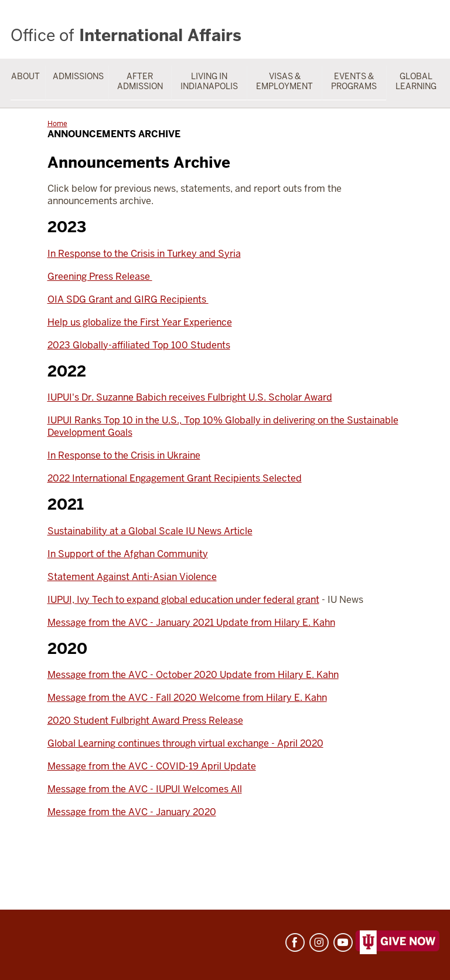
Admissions (78, 76)
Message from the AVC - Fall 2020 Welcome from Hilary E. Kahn (187, 698)
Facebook (295, 942)
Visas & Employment (284, 81)
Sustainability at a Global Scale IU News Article (150, 531)
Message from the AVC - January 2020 (132, 812)
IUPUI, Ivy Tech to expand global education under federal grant (183, 600)
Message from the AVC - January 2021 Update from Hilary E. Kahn (191, 623)
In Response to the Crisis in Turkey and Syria (144, 254)
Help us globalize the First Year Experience (140, 322)
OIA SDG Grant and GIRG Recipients (128, 299)
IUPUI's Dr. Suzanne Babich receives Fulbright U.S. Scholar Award (190, 397)
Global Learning (416, 81)
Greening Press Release (100, 277)
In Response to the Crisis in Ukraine (124, 455)
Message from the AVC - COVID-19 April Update (152, 766)
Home (57, 124)
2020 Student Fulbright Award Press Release (145, 720)
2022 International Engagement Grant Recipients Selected (175, 478)
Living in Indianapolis (209, 81)
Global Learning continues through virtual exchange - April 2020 (185, 743)
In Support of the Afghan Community (128, 554)
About (25, 76)
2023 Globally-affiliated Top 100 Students (139, 345)
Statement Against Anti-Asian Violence (132, 577)
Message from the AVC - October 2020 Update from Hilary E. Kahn (193, 675)
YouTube (343, 942)
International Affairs (126, 35)
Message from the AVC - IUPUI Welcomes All (145, 789)
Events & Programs (354, 81)
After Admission (140, 81)
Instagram (319, 942)
